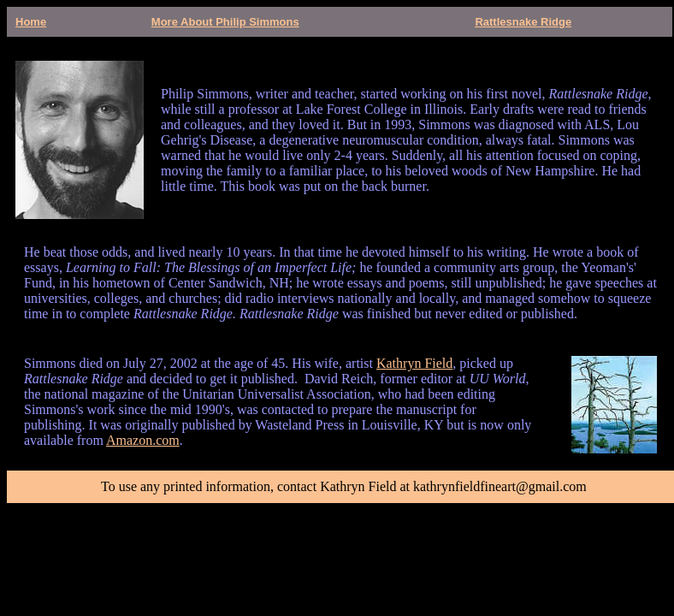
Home (31, 22)
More (166, 22)
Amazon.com (143, 440)
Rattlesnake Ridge (523, 22)
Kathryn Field (414, 363)
